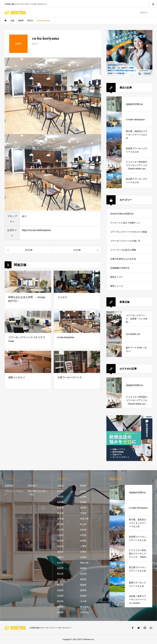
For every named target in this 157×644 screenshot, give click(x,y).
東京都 (60, 519)
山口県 (60, 579)
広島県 (83, 574)
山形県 (83, 497)
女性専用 (84, 612)
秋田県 (60, 497)
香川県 (60, 585)
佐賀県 (60, 596)
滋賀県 (60, 552)
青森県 (83, 486)
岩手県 (60, 491)
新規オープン (117, 277)
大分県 (83, 601)
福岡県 (83, 590)
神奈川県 (84, 519)
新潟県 (60, 524)
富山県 (83, 524)
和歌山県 (84, 563)
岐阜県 (60, 541)
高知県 (60, 590)
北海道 (60, 486)
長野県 (83, 535)
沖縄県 (60, 612)
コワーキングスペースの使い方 (125, 241)
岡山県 (60, 574)
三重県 (83, 546)
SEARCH (153, 4)
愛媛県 (83, 585)
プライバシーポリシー (14, 493)
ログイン (144, 13)
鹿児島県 (84, 607)
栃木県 (60, 508)
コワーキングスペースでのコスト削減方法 (128, 233)
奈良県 (60, 563)
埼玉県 (60, 513)
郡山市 (35, 44)
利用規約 (32, 486)
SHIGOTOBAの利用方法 (122, 214)
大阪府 (60, 557)
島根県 (83, 568)
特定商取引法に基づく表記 (37, 493)
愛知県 (60, 546)
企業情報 (9, 486)
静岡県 (83, 541)
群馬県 (83, 508)
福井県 (83, 530)
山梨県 (60, 535)
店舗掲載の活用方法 (120, 268)
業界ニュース (117, 286)
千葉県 (83, 513)
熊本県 (60, 601)
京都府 (83, 552)
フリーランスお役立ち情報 (123, 250)
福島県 (60, 502)
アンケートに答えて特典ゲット (125, 223)
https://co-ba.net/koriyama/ (36, 230)
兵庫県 (83, 557)
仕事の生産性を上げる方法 (123, 259)
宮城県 (83, 491)
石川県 (60, 530)
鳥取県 (60, 568)
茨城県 (83, 502)
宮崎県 (60, 607)
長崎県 (83, 596)
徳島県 (83, 579)
